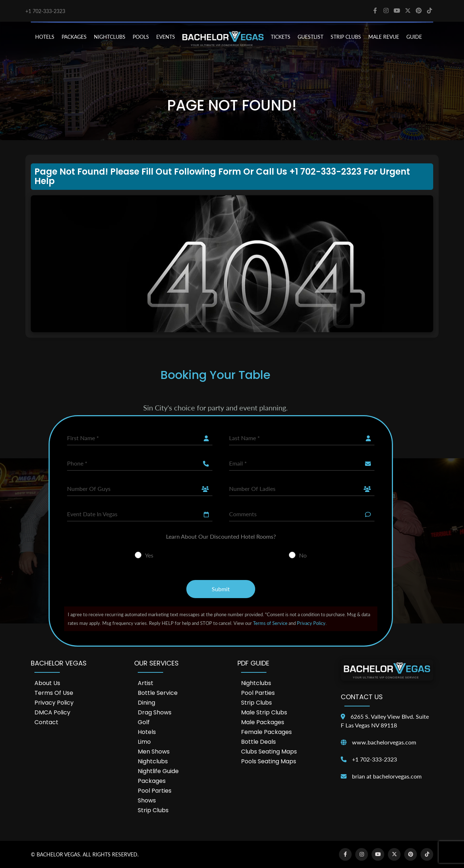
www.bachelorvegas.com (384, 742)
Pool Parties (155, 791)
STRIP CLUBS (346, 37)
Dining (146, 703)
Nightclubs (153, 761)
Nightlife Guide (158, 771)
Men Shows (154, 752)
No (303, 555)
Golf (144, 722)
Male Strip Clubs (264, 712)
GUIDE (414, 37)
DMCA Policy (52, 712)
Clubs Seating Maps (269, 752)
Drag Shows (155, 712)
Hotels (147, 732)
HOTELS (45, 37)
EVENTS (166, 37)
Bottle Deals (258, 742)
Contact (46, 722)
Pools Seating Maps (269, 761)
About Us (47, 683)
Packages (152, 781)
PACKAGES (74, 37)
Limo (144, 742)
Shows (147, 800)
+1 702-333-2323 (45, 11)
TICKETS (281, 37)
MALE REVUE (384, 37)
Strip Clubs (153, 810)
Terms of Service (270, 623)
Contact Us (362, 697)
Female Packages (266, 732)
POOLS (141, 37)
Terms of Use (54, 693)
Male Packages (263, 722)
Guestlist (310, 37)
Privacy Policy (311, 623)
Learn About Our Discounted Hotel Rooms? (221, 536)
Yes (149, 555)
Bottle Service (158, 693)
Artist (146, 683)
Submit (221, 589)
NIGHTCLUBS (110, 37)
